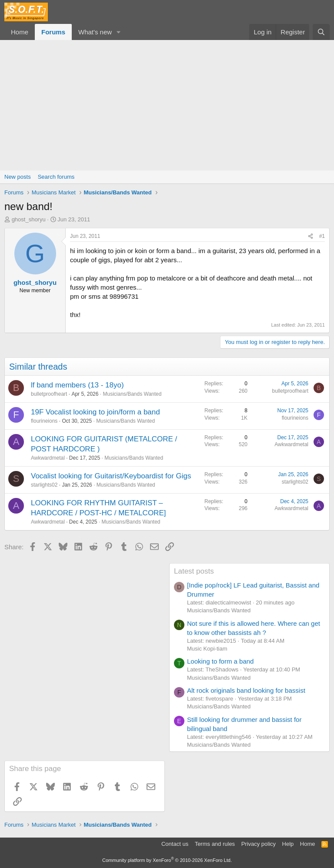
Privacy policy (259, 844)
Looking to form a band (220, 661)
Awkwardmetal (48, 458)
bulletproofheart (49, 394)
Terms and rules (215, 844)
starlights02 (44, 485)
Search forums (56, 177)
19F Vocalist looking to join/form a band (95, 412)
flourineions (44, 421)
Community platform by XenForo (167, 860)
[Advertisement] (167, 105)
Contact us (175, 844)
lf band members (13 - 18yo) (77, 385)
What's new (95, 32)
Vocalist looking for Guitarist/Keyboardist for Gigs (111, 476)
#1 (322, 236)
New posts (18, 177)
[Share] (311, 236)
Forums (53, 32)
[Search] (321, 32)
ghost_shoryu (29, 219)
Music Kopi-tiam (207, 649)
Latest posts (194, 571)
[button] (119, 32)
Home (20, 32)
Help (288, 844)
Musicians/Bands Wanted (132, 394)
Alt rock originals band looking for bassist (246, 690)
